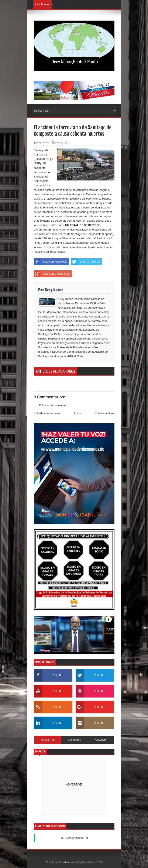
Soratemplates (75, 838)
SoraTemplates (68, 862)
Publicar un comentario (53, 405)
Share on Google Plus (52, 274)
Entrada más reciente (47, 413)
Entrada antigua (105, 413)
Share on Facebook (50, 262)
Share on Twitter (85, 262)
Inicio (77, 413)
